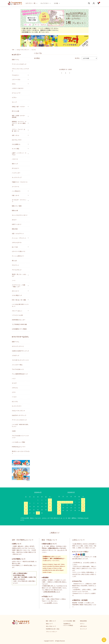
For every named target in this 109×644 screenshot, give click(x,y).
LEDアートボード (17, 224)
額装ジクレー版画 (17, 206)
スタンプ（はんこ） (17, 311)
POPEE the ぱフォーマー (19, 447)
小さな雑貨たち (16, 144)
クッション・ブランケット (19, 238)
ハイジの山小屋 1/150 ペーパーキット (20, 305)
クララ (14, 392)
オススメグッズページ (18, 346)
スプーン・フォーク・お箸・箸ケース (18, 130)
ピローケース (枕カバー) (18, 251)
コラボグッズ (15, 355)
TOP (13, 50)
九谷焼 (14, 431)
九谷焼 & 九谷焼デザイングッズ (20, 351)
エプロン (14, 97)
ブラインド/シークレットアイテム (20, 70)
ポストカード (15, 291)
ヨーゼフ (14, 383)
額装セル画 (15, 211)
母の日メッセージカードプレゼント (21, 452)
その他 (56, 3)
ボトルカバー (15, 168)
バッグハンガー (16, 173)
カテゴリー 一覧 (30, 3)
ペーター (14, 397)
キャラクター (45, 3)
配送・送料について (51, 621)
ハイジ (14, 379)
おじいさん (15, 401)
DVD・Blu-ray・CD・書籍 (19, 300)
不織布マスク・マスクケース (20, 182)
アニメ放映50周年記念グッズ (20, 374)
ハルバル (33, 50)
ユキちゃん (15, 388)
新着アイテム (15, 60)
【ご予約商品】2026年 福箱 (19, 324)
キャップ (14, 102)
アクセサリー (15, 75)
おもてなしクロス (17, 140)
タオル (14, 84)
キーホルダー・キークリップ (19, 201)
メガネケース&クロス (18, 88)
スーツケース (15, 187)
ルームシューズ (16, 93)
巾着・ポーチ (15, 195)
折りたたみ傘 (15, 111)
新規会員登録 (83, 621)
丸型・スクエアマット (18, 234)
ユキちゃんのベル (17, 242)
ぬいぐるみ (15, 247)
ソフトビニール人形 (17, 315)
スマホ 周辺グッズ (17, 295)
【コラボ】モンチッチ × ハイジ (20, 360)
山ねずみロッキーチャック (19, 415)
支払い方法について (51, 626)
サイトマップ (83, 629)
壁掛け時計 (15, 229)
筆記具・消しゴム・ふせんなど (19, 275)
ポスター (14, 220)
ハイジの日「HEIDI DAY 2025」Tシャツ (21, 425)
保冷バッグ (15, 164)
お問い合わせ (83, 626)
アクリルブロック (17, 270)
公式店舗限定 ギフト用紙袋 (19, 329)
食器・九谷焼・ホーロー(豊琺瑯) (18, 116)
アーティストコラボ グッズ (19, 420)
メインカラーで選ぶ (17, 365)
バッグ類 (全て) (16, 191)
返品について (49, 624)
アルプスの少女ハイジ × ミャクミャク (20, 437)
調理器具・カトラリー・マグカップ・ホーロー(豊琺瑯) (19, 123)
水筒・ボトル (15, 135)
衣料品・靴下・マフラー (18, 107)
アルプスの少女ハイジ (18, 369)
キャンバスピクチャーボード (20, 215)
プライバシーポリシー (52, 632)
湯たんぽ (14, 261)
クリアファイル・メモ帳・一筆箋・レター (19, 286)
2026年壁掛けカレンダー (19, 320)
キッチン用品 (15, 149)
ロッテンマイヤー (17, 406)
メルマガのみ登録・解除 (69, 621)
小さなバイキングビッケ (23, 50)
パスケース (15, 159)
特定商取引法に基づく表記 (53, 629)
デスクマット (15, 265)
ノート (14, 280)
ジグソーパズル (16, 80)
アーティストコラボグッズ (19, 64)
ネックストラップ (17, 177)
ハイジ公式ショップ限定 (18, 442)
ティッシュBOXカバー (18, 256)
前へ (62, 73)
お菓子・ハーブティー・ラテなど (19, 154)
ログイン (82, 624)
